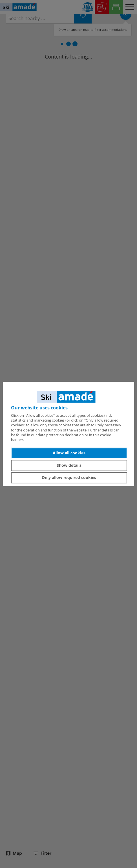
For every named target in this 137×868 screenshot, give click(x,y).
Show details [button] (69, 465)
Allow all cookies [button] (69, 453)
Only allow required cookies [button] (69, 478)
